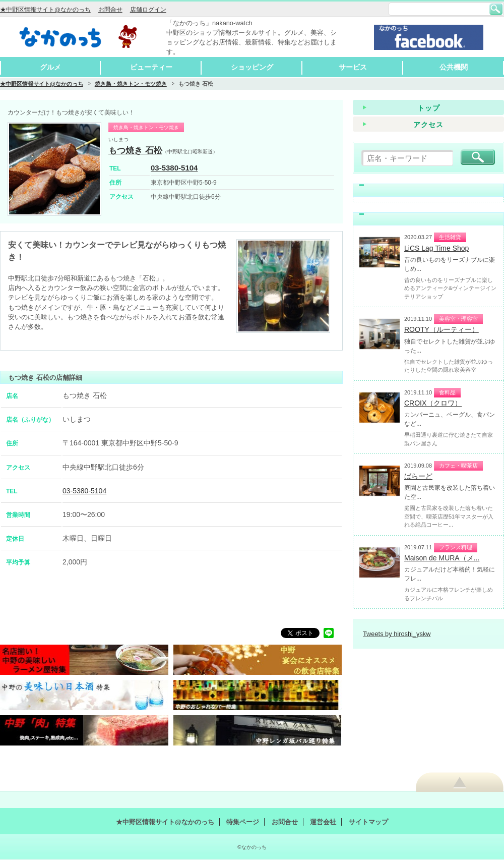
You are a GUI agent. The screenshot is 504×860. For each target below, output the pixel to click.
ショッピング (252, 67)
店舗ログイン (148, 10)
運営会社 (323, 822)
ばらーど (418, 476)
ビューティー (151, 67)
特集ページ (243, 822)
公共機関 (454, 67)
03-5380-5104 (174, 168)
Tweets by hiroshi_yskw (397, 634)
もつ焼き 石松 (135, 151)
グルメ (50, 67)
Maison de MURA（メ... (442, 558)
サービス (353, 67)
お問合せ (110, 10)
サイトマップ (368, 822)
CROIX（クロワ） (433, 403)
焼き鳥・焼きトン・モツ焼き (131, 84)
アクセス (428, 125)
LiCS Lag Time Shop (436, 248)
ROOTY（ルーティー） (442, 329)
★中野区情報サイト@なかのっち (45, 10)
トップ (429, 108)
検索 (496, 9)
